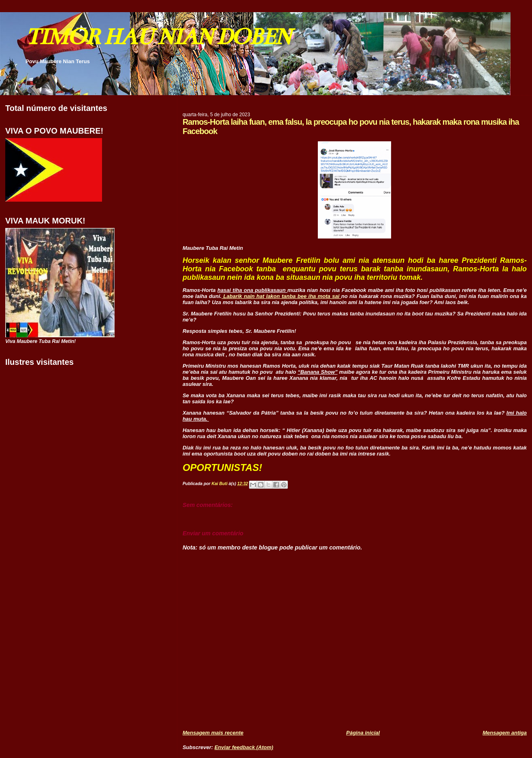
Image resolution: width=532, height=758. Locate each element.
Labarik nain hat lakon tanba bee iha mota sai (281, 296)
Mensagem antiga (505, 733)
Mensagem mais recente (213, 733)
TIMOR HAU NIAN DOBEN (158, 37)
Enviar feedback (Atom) (244, 747)
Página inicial (363, 733)
